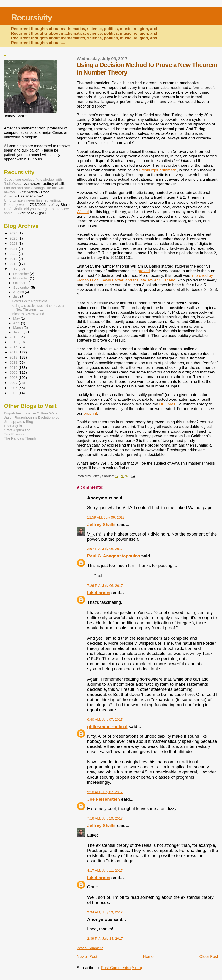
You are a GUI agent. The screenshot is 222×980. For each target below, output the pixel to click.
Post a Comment (90, 948)
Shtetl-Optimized (17, 430)
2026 (14, 233)
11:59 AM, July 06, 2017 (106, 517)
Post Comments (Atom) (122, 968)
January (20, 332)
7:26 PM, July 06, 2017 (105, 585)
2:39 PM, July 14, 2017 (105, 938)
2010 (14, 368)
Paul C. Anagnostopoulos (114, 556)
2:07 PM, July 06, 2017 (105, 549)
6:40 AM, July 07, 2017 (105, 719)
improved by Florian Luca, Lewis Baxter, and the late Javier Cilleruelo (145, 278)
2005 (14, 393)
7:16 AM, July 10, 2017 (105, 818)
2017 (14, 269)
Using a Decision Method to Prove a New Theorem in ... (38, 308)
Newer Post (87, 957)
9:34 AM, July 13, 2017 (105, 912)
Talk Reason (14, 434)
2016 (14, 337)
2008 (14, 378)
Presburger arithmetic (158, 170)
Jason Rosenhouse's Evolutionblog (32, 417)
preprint (90, 413)
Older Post (209, 957)
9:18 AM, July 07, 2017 (105, 792)
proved (144, 271)
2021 (14, 249)
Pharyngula (13, 426)
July (17, 297)
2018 (14, 264)
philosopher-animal (107, 727)
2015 (14, 342)
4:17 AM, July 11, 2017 (105, 870)
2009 (14, 372)
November (22, 278)
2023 (14, 243)
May (17, 319)
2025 (14, 238)
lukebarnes (99, 593)
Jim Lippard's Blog (18, 422)
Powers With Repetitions (30, 301)
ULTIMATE (169, 404)
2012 (14, 357)
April (17, 323)
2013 (14, 352)
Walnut (83, 212)
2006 (14, 388)
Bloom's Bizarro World (28, 314)
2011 (14, 362)
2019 (14, 259)
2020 (14, 254)
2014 (14, 347)
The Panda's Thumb (20, 438)
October (20, 283)
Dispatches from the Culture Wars (31, 413)
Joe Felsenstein (104, 799)
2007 (14, 383)
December (22, 274)
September (22, 288)
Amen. (9, 196)
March (18, 328)
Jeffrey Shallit (102, 524)
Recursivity (32, 18)
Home (148, 957)
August (19, 292)
